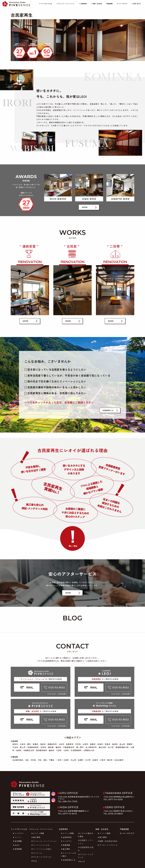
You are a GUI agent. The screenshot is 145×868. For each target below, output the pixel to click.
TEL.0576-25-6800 (113, 814)
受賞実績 (65, 845)
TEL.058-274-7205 (68, 802)
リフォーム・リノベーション (65, 4)
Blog (34, 861)
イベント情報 (37, 833)
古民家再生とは (68, 860)
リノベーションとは (40, 845)
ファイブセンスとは (45, 4)
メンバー (17, 837)
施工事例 (36, 837)
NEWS (16, 845)
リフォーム (37, 853)
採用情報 (17, 849)
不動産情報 (109, 4)
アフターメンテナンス (41, 857)
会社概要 (17, 841)
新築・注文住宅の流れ (107, 841)
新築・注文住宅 (97, 4)
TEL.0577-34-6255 (113, 799)
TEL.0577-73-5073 (67, 814)
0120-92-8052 (54, 687)
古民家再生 (83, 4)
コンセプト (18, 833)
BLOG (81, 861)
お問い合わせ (136, 4)
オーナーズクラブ (122, 4)
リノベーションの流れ (41, 849)
